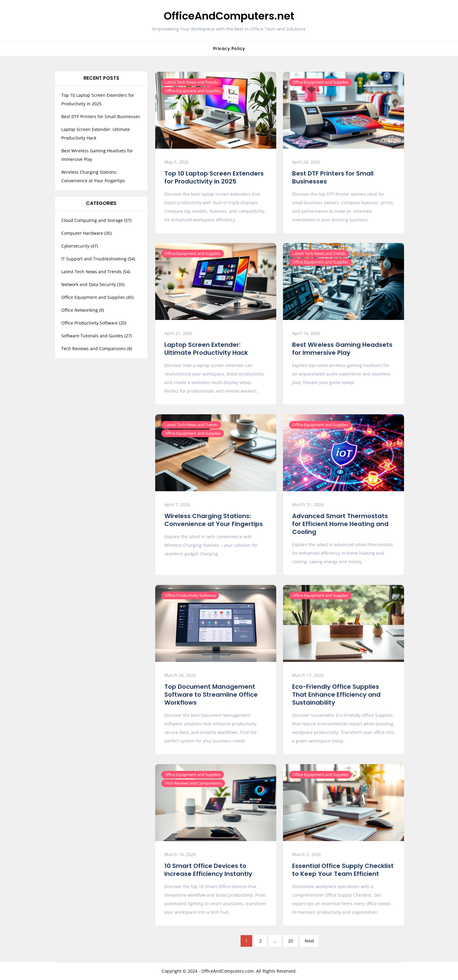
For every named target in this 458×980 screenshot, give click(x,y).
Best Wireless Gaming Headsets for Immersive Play (342, 349)
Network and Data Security (89, 284)
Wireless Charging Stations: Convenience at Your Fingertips (214, 520)
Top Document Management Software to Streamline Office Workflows (211, 695)
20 (291, 941)
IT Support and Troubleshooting (94, 259)
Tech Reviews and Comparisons (193, 783)
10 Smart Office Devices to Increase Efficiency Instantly (208, 870)
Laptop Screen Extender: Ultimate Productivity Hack (206, 349)
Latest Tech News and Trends (191, 82)
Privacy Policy (229, 49)
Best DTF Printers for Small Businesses (333, 177)
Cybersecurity (75, 246)
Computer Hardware (82, 233)
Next (309, 941)
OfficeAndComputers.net (229, 16)
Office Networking (80, 310)
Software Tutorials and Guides (92, 336)
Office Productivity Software (190, 595)
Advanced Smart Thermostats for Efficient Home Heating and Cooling (340, 524)
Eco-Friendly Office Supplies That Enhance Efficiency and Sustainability (336, 695)
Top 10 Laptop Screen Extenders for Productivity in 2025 (214, 177)
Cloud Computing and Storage (92, 220)
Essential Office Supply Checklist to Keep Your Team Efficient (343, 870)
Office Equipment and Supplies (193, 91)
